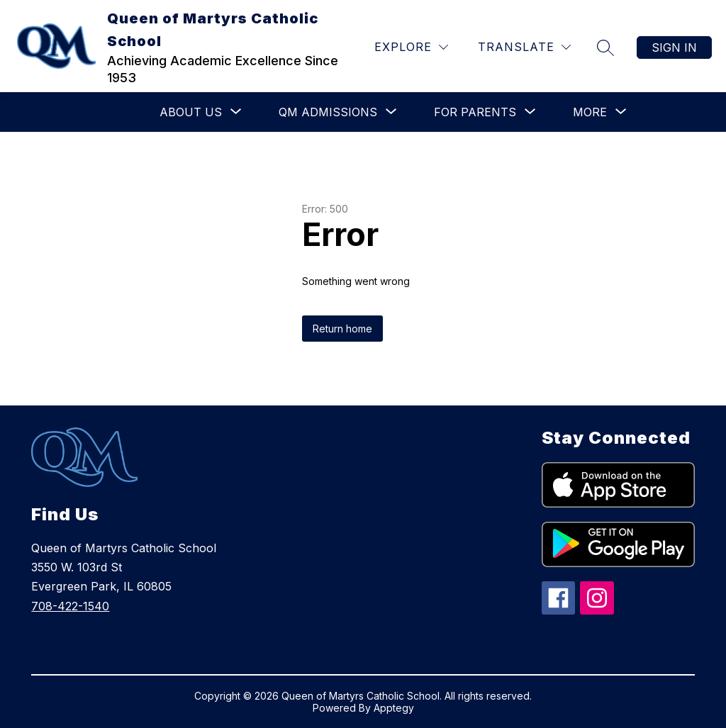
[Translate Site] (524, 47)
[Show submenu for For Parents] (475, 112)
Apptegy (394, 708)
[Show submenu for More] (590, 112)
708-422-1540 (70, 606)
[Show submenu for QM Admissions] (328, 112)
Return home (342, 329)
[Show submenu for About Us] (191, 112)
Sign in (674, 47)
